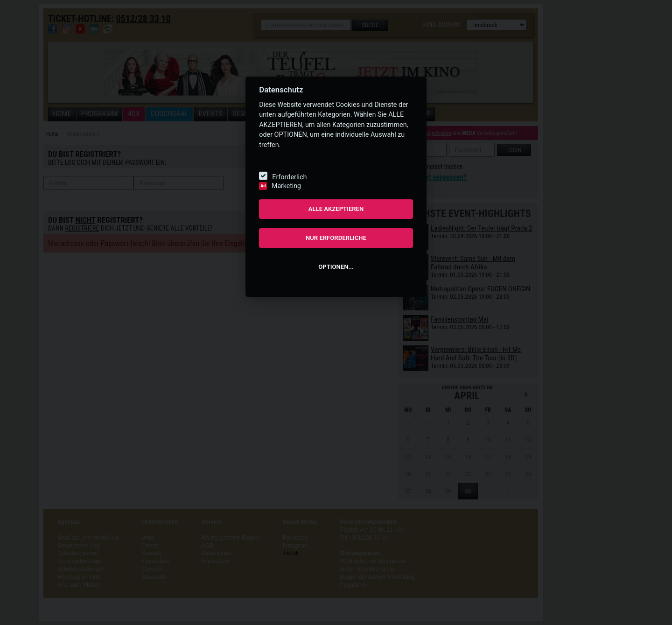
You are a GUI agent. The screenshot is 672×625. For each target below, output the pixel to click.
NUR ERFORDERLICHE (336, 238)
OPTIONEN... (336, 267)
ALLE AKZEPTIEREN (336, 209)
